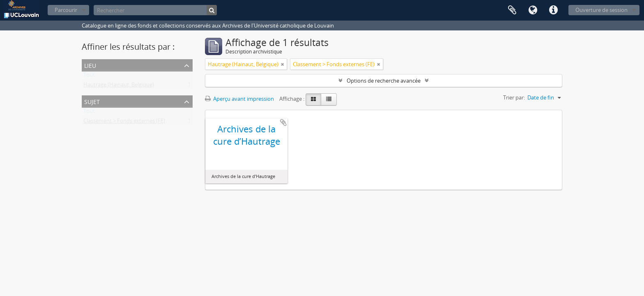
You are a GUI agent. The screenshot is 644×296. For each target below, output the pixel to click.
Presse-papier (512, 10)
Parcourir (66, 10)
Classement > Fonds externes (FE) (124, 123)
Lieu (90, 65)
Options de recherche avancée (384, 81)
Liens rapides (553, 10)
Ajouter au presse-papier (283, 123)
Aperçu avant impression (239, 99)
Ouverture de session (601, 10)
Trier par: (514, 97)
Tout (89, 76)
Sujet (92, 101)
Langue (533, 10)
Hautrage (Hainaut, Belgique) (119, 86)
